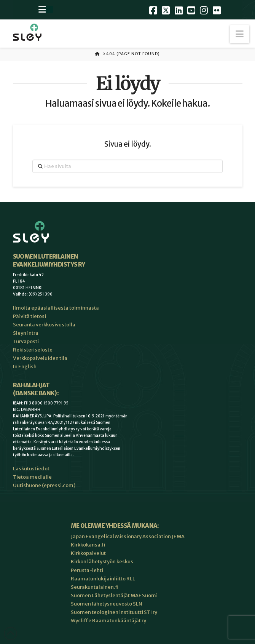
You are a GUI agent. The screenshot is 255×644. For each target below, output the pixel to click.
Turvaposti (26, 341)
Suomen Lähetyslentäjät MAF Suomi (114, 595)
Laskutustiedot (31, 469)
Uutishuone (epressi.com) (44, 485)
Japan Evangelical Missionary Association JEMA (128, 536)
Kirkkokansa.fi (88, 545)
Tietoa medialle (32, 477)
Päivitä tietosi (29, 316)
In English (25, 367)
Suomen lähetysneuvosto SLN (107, 604)
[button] (240, 34)
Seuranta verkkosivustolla (44, 325)
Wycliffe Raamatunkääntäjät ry (108, 621)
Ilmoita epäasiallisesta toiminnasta (56, 308)
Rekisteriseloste (33, 350)
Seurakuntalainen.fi (95, 587)
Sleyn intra (26, 333)
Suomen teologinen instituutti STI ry (114, 612)
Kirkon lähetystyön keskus (102, 562)
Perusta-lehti (87, 570)
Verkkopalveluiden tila (40, 358)
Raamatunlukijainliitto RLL (103, 579)
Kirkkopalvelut (88, 553)
